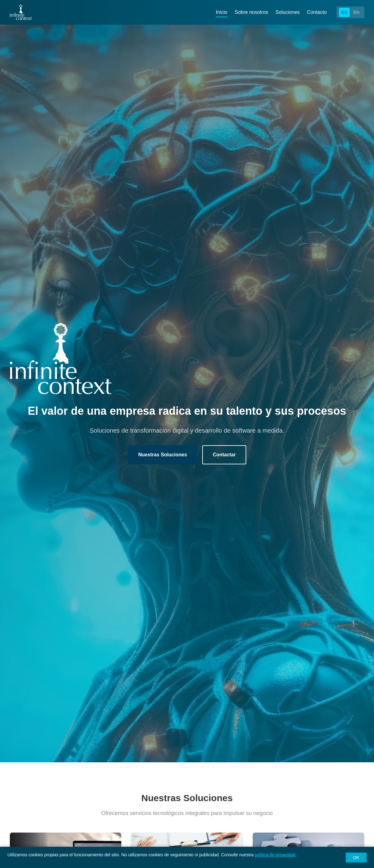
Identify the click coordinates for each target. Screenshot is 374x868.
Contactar (224, 455)
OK (356, 858)
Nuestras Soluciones (163, 455)
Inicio (221, 12)
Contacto (317, 12)
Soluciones (288, 12)
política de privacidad (275, 855)
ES (344, 12)
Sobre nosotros (252, 12)
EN (356, 12)
